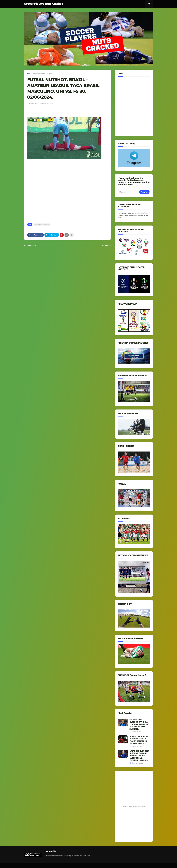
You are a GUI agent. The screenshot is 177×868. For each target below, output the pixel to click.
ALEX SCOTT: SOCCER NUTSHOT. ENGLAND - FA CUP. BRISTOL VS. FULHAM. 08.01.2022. (139, 740)
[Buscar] (129, 192)
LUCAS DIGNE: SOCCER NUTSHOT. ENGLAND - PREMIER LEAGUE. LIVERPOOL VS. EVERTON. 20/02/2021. (139, 756)
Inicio (29, 74)
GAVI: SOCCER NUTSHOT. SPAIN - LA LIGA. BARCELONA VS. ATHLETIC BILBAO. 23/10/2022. (139, 724)
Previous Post (31, 245)
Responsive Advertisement (134, 806)
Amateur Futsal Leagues (43, 74)
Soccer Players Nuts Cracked (44, 4)
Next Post (106, 245)
